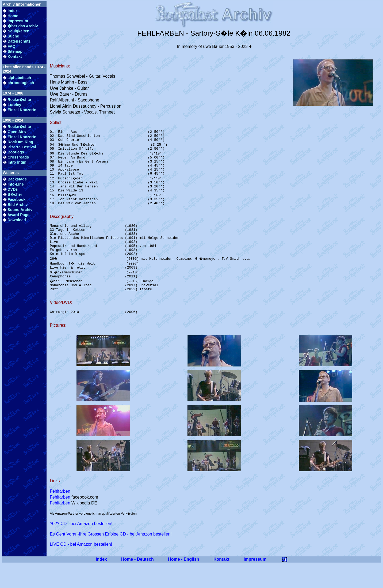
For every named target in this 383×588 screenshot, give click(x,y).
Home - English (183, 583)
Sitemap (15, 51)
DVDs (13, 189)
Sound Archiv (20, 210)
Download (17, 220)
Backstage (17, 179)
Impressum (18, 21)
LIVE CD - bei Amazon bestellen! (81, 568)
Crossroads (18, 157)
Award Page (18, 215)
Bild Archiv (18, 205)
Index (13, 11)
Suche (13, 36)
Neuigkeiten (18, 31)
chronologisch (21, 83)
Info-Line (16, 184)
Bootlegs (16, 152)
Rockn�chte (19, 100)
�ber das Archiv (23, 26)
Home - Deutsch (137, 583)
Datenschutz (19, 41)
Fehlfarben (60, 515)
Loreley (14, 105)
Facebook (16, 199)
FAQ (12, 46)
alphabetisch (19, 78)
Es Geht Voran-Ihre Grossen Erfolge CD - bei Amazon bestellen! (111, 558)
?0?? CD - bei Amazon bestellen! (81, 548)
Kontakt (15, 56)
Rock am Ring (20, 142)
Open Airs (17, 132)
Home (13, 16)
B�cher (15, 194)
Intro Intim (17, 162)
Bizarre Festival (22, 147)
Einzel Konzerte (22, 110)
